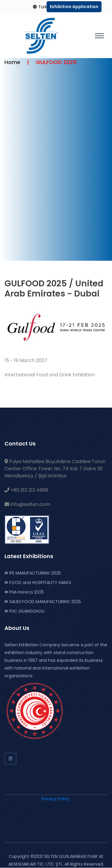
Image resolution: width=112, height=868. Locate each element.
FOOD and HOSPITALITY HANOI (38, 583)
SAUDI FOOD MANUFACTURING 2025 (43, 602)
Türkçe (43, 7)
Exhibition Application (74, 7)
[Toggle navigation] (99, 36)
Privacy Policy (56, 799)
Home (12, 62)
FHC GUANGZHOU (24, 611)
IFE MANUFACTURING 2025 (33, 573)
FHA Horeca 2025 (24, 592)
